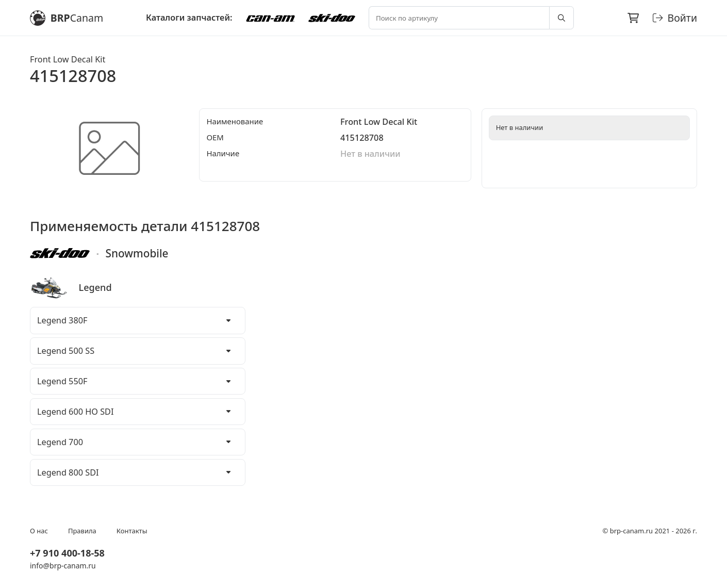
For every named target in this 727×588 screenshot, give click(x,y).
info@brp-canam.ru (63, 566)
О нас (39, 531)
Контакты (132, 531)
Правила (82, 531)
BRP (67, 18)
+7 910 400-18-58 (67, 553)
